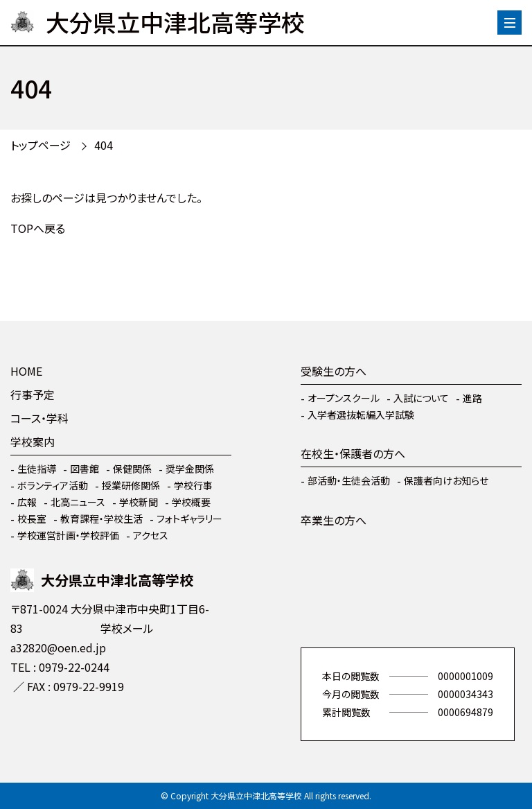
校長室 (32, 519)
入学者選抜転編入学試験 (361, 415)
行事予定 (33, 394)
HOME (26, 371)
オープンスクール (344, 398)
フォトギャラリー (189, 519)
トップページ (41, 145)
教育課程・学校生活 (101, 519)
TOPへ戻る (38, 228)
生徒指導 (37, 469)
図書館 (85, 469)
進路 (472, 398)
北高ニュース (78, 502)
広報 (27, 502)
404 (104, 145)
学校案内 (33, 442)
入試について (421, 398)
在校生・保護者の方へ (353, 453)
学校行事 (193, 485)
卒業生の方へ (334, 520)
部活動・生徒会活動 (349, 480)
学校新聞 (139, 502)
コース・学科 (39, 418)
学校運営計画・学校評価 (68, 535)
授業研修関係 (131, 485)
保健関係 (132, 469)
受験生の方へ (334, 371)
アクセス (151, 535)
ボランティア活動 (53, 485)
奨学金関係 (190, 469)
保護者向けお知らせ (446, 480)
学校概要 (191, 502)
